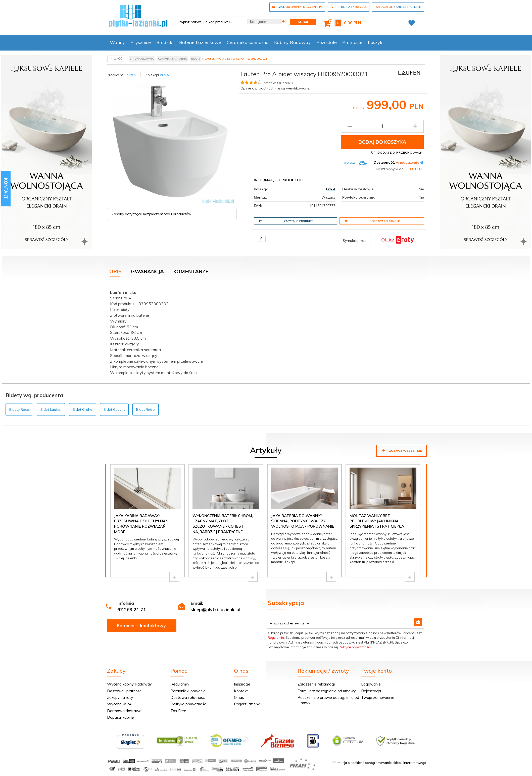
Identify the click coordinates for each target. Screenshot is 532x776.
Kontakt (241, 691)
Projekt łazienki (247, 704)
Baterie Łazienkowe (200, 42)
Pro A (164, 75)
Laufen (130, 75)
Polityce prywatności (355, 647)
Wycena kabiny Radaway (129, 684)
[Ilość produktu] (382, 126)
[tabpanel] (266, 331)
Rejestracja (371, 691)
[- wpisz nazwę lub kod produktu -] (209, 22)
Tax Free (178, 711)
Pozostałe (327, 42)
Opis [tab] (115, 271)
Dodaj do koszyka (382, 142)
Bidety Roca (19, 409)
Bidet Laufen (51, 409)
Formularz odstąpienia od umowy (327, 691)
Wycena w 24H (121, 704)
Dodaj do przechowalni (397, 152)
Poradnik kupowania (188, 691)
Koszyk (375, 42)
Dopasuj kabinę (120, 717)
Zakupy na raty (120, 697)
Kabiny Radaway (293, 42)
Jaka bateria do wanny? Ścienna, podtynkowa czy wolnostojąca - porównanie (303, 521)
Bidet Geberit (114, 409)
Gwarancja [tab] (147, 271)
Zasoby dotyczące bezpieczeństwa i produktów (151, 214)
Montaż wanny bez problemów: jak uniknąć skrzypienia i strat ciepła (377, 521)
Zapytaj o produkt (286, 221)
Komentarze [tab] (191, 271)
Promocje (352, 42)
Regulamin (276, 637)
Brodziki (165, 42)
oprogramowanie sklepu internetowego (396, 763)
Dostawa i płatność (372, 221)
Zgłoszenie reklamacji (316, 684)
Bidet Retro (146, 409)
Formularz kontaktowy (141, 626)
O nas (239, 697)
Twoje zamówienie (378, 697)
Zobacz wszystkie (401, 450)
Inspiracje (242, 684)
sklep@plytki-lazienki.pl (215, 609)
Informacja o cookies (347, 763)
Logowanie (371, 684)
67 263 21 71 (132, 609)
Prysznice (141, 42)
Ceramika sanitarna (248, 42)
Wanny (117, 42)
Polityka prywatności (188, 704)
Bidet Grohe (82, 409)
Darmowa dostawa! (125, 711)
